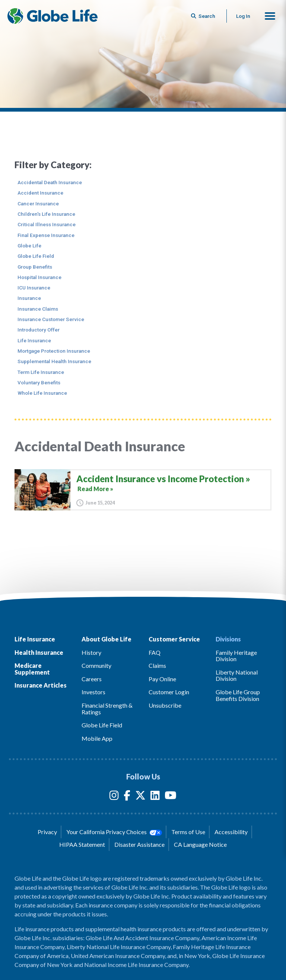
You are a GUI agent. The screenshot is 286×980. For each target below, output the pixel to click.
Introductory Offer (39, 330)
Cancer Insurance (38, 204)
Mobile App (97, 738)
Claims (157, 665)
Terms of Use (188, 832)
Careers (92, 679)
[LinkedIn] (155, 797)
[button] (270, 16)
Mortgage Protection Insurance (54, 351)
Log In (243, 16)
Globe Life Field (36, 256)
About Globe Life (107, 639)
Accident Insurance (40, 193)
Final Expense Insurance (46, 235)
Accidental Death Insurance (50, 182)
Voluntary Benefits (39, 382)
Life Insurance (34, 340)
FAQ (155, 652)
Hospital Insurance (39, 277)
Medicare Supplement (32, 669)
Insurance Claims (38, 309)
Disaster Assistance (139, 844)
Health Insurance (39, 652)
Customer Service (174, 639)
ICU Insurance (34, 288)
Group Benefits (35, 267)
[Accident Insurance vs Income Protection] (143, 490)
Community (96, 665)
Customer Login (169, 692)
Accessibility (231, 832)
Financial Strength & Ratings (107, 709)
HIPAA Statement (82, 844)
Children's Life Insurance (46, 214)
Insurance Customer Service (51, 319)
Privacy (47, 832)
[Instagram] (114, 797)
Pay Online (162, 679)
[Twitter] (140, 797)
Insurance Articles (41, 685)
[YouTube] (171, 797)
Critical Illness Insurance (47, 224)
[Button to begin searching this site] (204, 16)
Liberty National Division (237, 675)
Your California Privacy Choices (114, 832)
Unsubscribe (165, 705)
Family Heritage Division (236, 656)
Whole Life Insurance (42, 393)
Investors (93, 692)
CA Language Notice (200, 844)
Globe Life (29, 246)
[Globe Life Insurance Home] (53, 16)
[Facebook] (127, 797)
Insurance (29, 298)
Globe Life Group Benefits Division (238, 695)
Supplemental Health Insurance (54, 361)
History (91, 652)
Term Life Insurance (41, 372)
